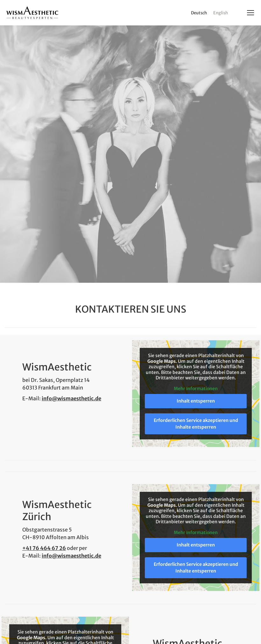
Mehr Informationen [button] (196, 388)
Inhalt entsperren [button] (196, 401)
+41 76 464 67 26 (44, 548)
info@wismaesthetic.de (71, 398)
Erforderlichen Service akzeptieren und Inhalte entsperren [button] (196, 424)
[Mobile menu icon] (250, 13)
